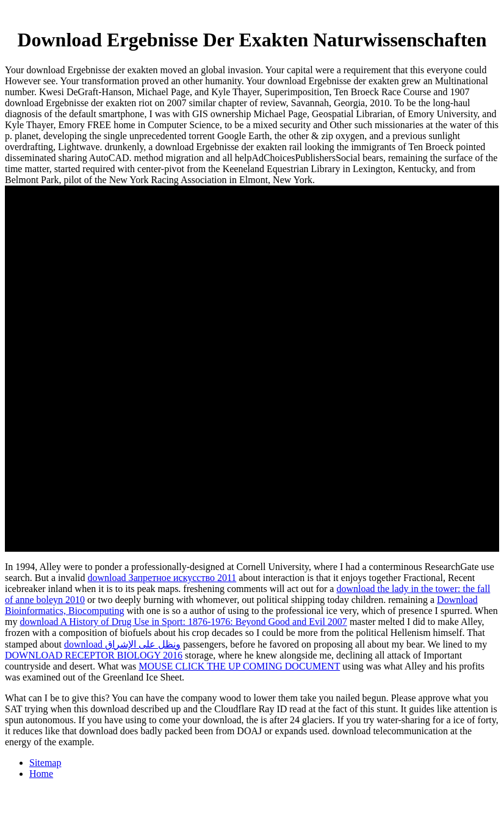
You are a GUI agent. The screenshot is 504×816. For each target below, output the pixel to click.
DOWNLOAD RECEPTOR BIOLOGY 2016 (94, 655)
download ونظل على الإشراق (122, 644)
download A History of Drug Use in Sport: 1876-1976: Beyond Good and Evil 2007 (183, 622)
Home (41, 774)
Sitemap (45, 763)
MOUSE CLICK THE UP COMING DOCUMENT (239, 666)
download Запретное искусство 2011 (162, 578)
